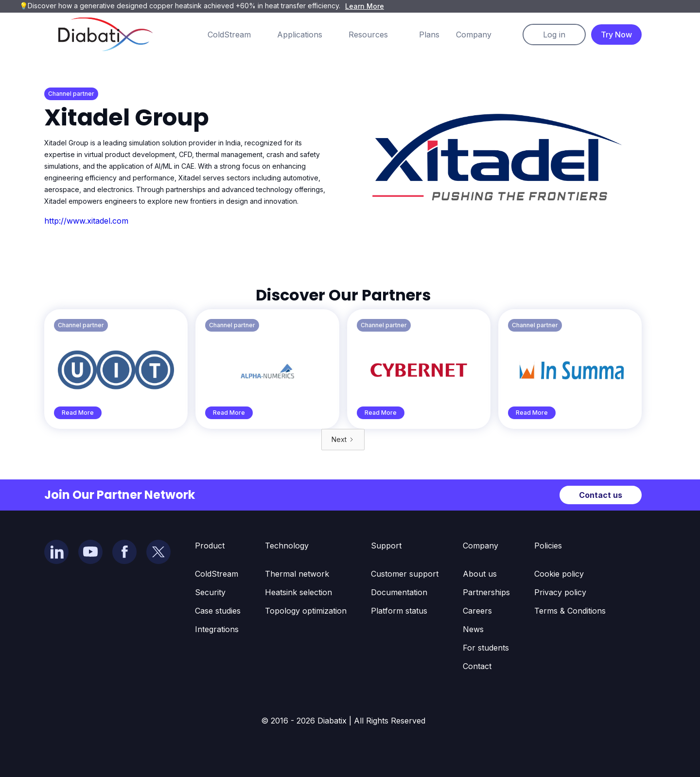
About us (480, 574)
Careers (477, 611)
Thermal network (297, 574)
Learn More (365, 6)
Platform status (399, 611)
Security (210, 592)
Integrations (217, 629)
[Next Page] (343, 440)
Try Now (616, 35)
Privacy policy (560, 592)
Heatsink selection (298, 592)
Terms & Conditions (570, 611)
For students (486, 648)
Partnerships (486, 592)
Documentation (399, 592)
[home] (105, 34)
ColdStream (217, 574)
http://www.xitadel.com (86, 221)
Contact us (601, 495)
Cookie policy (559, 574)
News (473, 629)
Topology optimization (306, 611)
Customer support (405, 574)
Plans (429, 35)
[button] (239, 35)
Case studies (218, 611)
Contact (477, 666)
